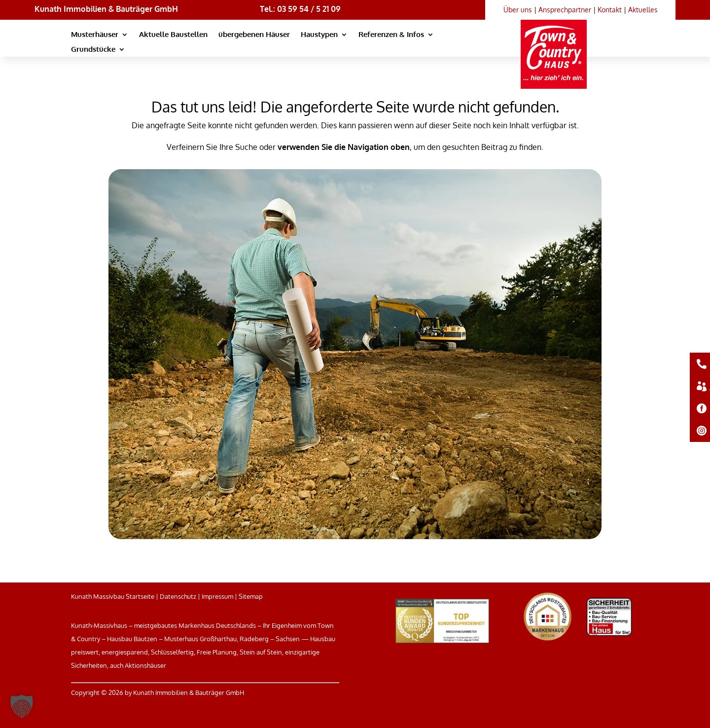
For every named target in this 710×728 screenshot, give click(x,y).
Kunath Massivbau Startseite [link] (113, 596)
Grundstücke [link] (93, 50)
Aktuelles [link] (643, 10)
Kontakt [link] (610, 10)
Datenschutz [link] (178, 596)
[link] (557, 44)
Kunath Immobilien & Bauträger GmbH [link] (106, 9)
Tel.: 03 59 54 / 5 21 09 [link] (300, 9)
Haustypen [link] (319, 35)
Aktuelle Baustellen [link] (173, 35)
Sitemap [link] (251, 596)
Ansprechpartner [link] (565, 10)
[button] (22, 706)
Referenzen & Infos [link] (391, 35)
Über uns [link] (518, 10)
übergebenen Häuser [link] (254, 35)
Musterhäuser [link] (95, 35)
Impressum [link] (217, 596)
